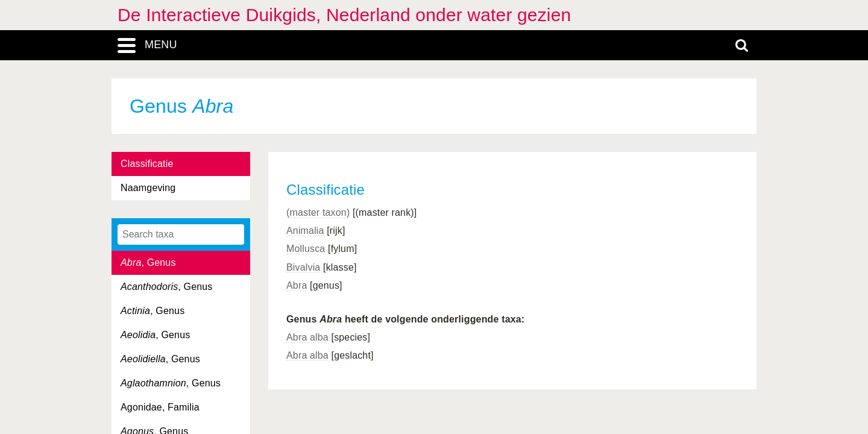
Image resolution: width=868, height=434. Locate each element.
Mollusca (306, 249)
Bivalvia (303, 267)
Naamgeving (148, 188)
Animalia (305, 231)
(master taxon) (318, 212)
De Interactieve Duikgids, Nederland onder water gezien (344, 15)
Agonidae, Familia (160, 407)
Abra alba (307, 337)
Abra (297, 285)
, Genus (148, 263)
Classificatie (147, 164)
